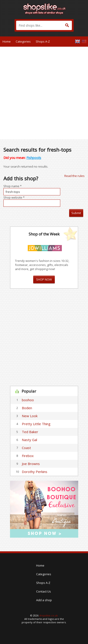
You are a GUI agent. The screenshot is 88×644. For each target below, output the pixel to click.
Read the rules (74, 176)
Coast (26, 448)
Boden (27, 408)
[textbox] (44, 25)
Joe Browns (31, 464)
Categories (23, 41)
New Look (30, 416)
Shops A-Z (43, 41)
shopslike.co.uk (48, 615)
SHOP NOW (44, 279)
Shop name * (13, 186)
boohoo (28, 400)
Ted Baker (30, 432)
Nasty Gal (29, 440)
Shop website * (14, 197)
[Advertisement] (44, 93)
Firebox (28, 456)
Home (7, 41)
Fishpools (34, 158)
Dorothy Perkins (35, 472)
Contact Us (44, 591)
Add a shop (44, 600)
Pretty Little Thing (36, 424)
